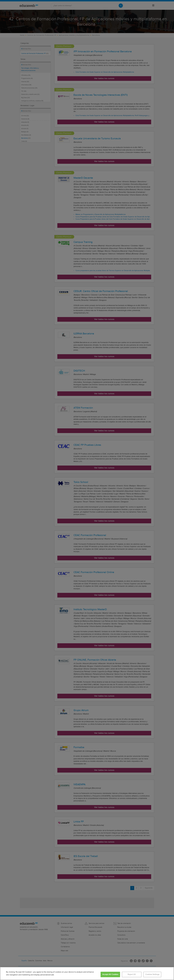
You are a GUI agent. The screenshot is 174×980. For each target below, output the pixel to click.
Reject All (132, 974)
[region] (87, 973)
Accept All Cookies (110, 974)
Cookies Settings (152, 974)
